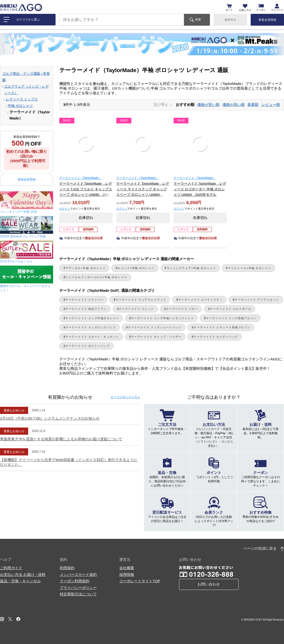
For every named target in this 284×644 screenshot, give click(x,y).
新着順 (253, 105)
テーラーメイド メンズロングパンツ (91, 327)
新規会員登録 (267, 20)
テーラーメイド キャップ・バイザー (156, 337)
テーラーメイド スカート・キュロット (92, 337)
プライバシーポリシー (78, 588)
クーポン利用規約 (75, 581)
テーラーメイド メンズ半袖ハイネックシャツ (162, 318)
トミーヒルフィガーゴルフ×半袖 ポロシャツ (96, 277)
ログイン (230, 20)
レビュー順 (271, 105)
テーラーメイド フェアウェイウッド (141, 300)
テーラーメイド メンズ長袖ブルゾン (231, 318)
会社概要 (127, 568)
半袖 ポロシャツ (20, 106)
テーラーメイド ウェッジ (136, 309)
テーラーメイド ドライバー (84, 300)
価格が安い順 (208, 105)
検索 (198, 20)
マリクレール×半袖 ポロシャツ (250, 268)
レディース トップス (22, 99)
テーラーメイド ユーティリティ (200, 300)
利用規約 (67, 568)
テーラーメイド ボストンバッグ (88, 346)
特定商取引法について (78, 594)
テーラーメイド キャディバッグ (216, 337)
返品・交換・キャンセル (20, 581)
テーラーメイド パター (182, 309)
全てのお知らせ (125, 397)
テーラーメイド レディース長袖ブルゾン (222, 327)
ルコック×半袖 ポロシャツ (136, 268)
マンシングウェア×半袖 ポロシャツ (191, 268)
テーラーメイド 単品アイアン (86, 309)
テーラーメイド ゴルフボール (231, 309)
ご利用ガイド (11, 568)
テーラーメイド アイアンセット (257, 300)
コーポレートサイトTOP (140, 581)
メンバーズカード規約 (78, 575)
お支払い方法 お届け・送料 (23, 575)
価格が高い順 (234, 105)
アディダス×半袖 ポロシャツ (85, 268)
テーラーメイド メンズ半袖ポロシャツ (92, 318)
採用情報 (127, 575)
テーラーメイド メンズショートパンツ (155, 327)
